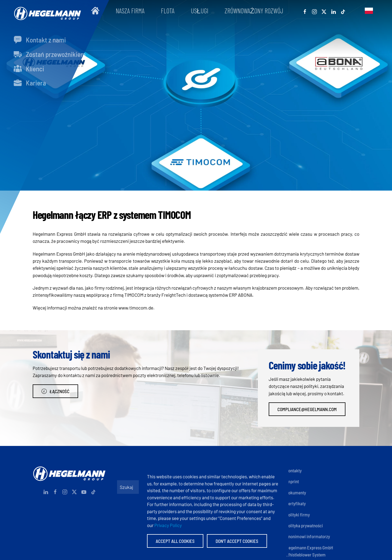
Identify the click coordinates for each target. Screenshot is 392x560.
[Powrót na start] (46, 11)
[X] (324, 11)
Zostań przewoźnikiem (50, 54)
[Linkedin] (333, 11)
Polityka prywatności (304, 525)
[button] (369, 11)
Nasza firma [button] (130, 11)
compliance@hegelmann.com (307, 409)
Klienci (29, 69)
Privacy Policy (168, 525)
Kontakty (294, 470)
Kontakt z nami (40, 40)
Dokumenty (296, 492)
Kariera (30, 83)
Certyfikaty (296, 503)
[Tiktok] (343, 11)
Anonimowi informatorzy (308, 536)
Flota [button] (168, 11)
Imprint (292, 481)
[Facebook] (305, 11)
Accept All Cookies (175, 541)
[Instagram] (314, 11)
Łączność (55, 391)
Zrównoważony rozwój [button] (254, 11)
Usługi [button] (200, 11)
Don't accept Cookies (237, 541)
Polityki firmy (298, 515)
